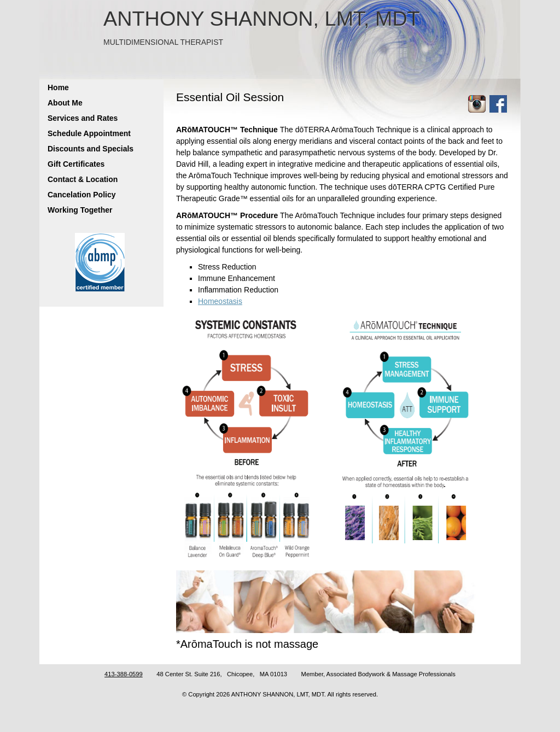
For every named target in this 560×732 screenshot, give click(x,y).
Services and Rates (83, 118)
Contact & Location (83, 179)
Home (58, 87)
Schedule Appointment (89, 133)
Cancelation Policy (81, 195)
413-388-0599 (124, 674)
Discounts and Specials (91, 149)
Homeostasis (220, 301)
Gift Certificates (76, 164)
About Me (65, 103)
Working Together (80, 210)
